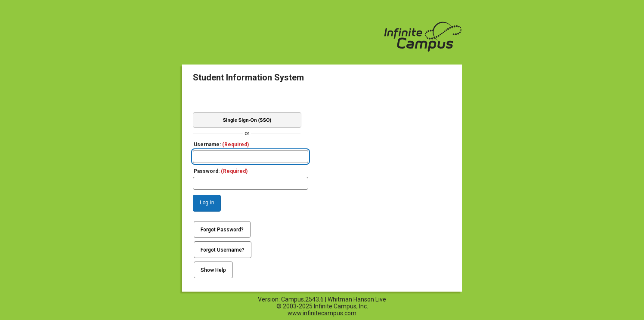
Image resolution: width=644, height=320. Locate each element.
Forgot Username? (223, 250)
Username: (221, 145)
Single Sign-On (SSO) (247, 120)
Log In (207, 203)
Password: (221, 171)
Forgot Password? (222, 230)
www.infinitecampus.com (322, 313)
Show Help (213, 270)
